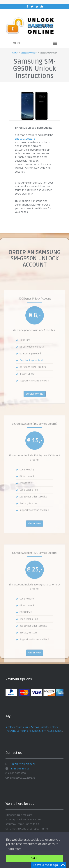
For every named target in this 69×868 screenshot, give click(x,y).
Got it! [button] (35, 858)
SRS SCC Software (25, 139)
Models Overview (29, 53)
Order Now (34, 536)
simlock (10, 727)
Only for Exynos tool (31, 372)
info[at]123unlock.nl (23, 764)
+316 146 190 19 (20, 769)
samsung (23, 727)
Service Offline (35, 406)
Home (15, 53)
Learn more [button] (14, 849)
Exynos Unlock (39, 727)
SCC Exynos (55, 731)
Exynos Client (38, 731)
